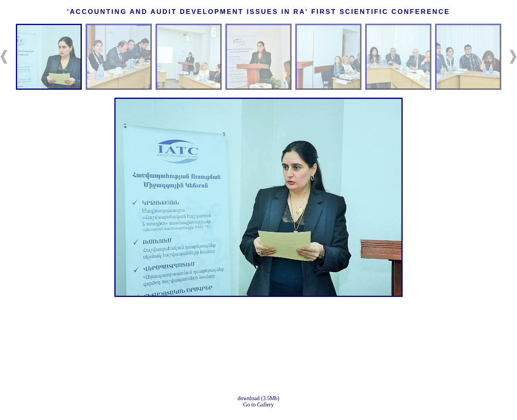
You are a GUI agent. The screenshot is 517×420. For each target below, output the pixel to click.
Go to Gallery (259, 405)
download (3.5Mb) (259, 398)
